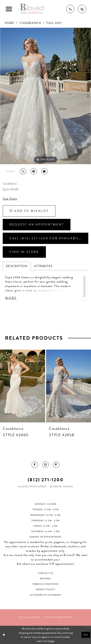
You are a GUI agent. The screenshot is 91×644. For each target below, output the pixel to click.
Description (17, 266)
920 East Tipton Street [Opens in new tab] (32, 487)
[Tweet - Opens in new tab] (23, 171)
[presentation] (23, 386)
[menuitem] (35, 465)
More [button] (11, 298)
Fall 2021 (54, 23)
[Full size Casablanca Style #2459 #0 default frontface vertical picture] (45, 96)
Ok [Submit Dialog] (86, 635)
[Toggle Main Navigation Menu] (9, 9)
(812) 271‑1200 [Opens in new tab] (46, 480)
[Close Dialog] (4, 635)
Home (9, 23)
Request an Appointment (37, 225)
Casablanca (30, 23)
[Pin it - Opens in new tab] (34, 171)
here (52, 641)
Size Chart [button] (10, 199)
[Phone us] (70, 9)
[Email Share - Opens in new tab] (44, 171)
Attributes (43, 266)
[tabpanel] (45, 96)
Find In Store (24, 252)
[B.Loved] (32, 9)
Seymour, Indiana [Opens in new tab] (61, 487)
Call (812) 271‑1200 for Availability (47, 238)
